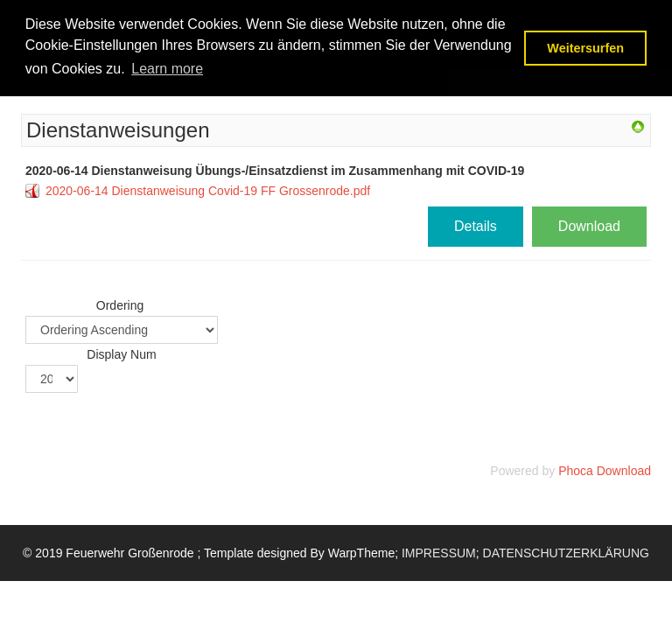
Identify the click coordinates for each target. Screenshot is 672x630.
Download (589, 226)
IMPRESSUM (439, 553)
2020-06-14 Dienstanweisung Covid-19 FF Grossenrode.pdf (208, 191)
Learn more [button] (167, 69)
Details (476, 226)
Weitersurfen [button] (585, 48)
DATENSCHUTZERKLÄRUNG (566, 553)
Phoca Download (605, 471)
